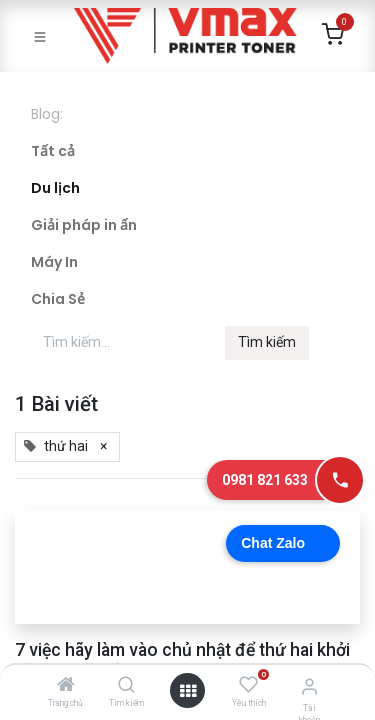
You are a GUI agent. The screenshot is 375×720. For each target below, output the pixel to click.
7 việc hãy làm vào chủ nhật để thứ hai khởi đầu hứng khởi (182, 660)
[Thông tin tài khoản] (309, 686)
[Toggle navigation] (40, 36)
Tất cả (53, 151)
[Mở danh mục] (188, 691)
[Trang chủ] (66, 686)
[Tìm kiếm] (126, 686)
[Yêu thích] (248, 685)
